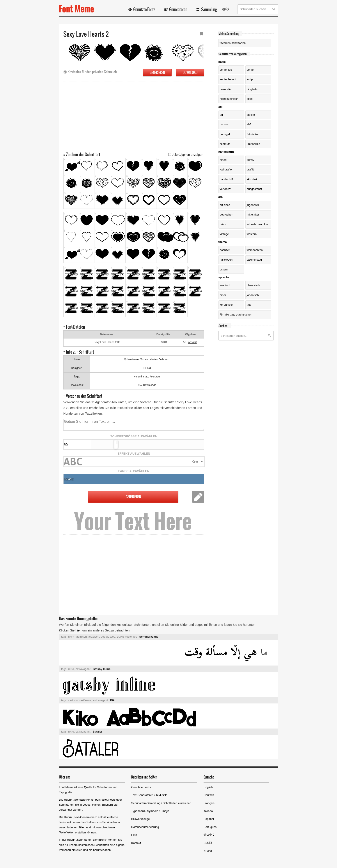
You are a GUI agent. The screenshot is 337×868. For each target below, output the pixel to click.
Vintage (224, 234)
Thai (249, 305)
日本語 (208, 843)
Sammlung (209, 9)
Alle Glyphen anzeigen (188, 155)
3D (221, 115)
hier (78, 630)
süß (249, 124)
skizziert (252, 179)
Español (209, 819)
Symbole (153, 811)
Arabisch (225, 285)
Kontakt (136, 843)
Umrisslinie (253, 144)
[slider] (116, 444)
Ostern (224, 269)
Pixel (250, 99)
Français (209, 803)
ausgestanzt (254, 189)
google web (108, 637)
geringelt (225, 134)
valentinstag (141, 377)
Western (252, 234)
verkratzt (225, 189)
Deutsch (209, 795)
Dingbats (252, 89)
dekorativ (226, 89)
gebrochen (226, 215)
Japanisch (253, 295)
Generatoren (178, 9)
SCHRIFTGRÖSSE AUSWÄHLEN (134, 436)
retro (71, 669)
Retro (223, 224)
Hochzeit (225, 250)
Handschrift (227, 179)
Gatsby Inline (102, 669)
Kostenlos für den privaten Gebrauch (92, 72)
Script (250, 79)
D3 (149, 368)
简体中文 (209, 835)
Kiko (113, 700)
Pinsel (223, 160)
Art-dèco (225, 205)
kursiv (250, 160)
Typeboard (138, 811)
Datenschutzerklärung (145, 827)
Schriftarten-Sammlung (146, 803)
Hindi (223, 295)
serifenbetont (228, 79)
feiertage (155, 377)
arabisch (94, 637)
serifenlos (226, 70)
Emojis (165, 811)
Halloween (226, 260)
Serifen (251, 70)
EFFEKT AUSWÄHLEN (134, 454)
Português (210, 827)
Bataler (98, 732)
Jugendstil (253, 205)
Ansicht (192, 342)
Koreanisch (227, 305)
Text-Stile (162, 795)
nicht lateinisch (229, 99)
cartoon (73, 700)
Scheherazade (149, 637)
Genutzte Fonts (144, 9)
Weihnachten (255, 250)
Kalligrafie (226, 169)
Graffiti (251, 169)
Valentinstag (254, 260)
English (208, 787)
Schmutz (225, 144)
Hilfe (134, 835)
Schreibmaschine (257, 224)
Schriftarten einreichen (177, 803)
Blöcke (251, 115)
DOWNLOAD (190, 72)
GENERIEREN (157, 72)
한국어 (208, 851)
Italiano (208, 811)
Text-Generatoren (142, 795)
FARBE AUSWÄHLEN (134, 471)
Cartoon (224, 124)
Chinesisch (253, 285)
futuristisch (254, 134)
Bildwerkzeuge (141, 819)
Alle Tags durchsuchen (238, 315)
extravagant (83, 669)
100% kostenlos (127, 637)
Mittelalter (253, 215)
